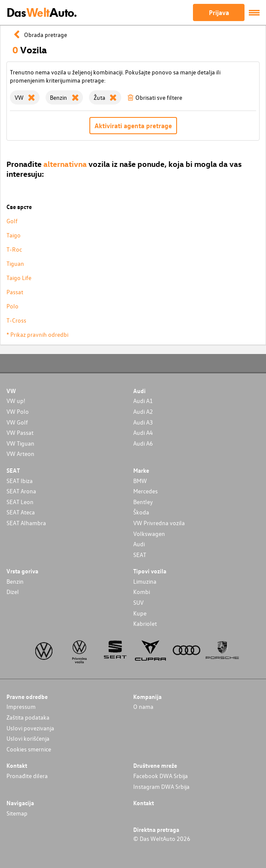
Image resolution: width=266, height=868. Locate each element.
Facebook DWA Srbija (161, 776)
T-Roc (14, 249)
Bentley (143, 502)
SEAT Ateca (21, 512)
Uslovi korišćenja (28, 738)
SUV (138, 602)
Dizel (13, 592)
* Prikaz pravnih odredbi (37, 334)
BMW (140, 481)
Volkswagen (149, 534)
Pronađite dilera (27, 776)
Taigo (14, 235)
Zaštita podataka (28, 717)
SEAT (140, 555)
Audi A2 (143, 411)
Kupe (140, 613)
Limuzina (145, 581)
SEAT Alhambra (26, 523)
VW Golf (17, 422)
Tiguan (15, 263)
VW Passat (20, 432)
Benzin (15, 581)
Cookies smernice (29, 749)
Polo (12, 306)
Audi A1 (143, 401)
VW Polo (18, 411)
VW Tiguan (20, 443)
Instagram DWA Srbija (161, 786)
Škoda (141, 512)
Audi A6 (143, 443)
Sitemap (17, 813)
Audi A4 (143, 432)
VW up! (16, 401)
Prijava (219, 12)
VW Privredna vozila (159, 523)
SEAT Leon (20, 502)
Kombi (142, 592)
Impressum (21, 706)
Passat (15, 292)
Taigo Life (19, 278)
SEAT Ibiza (20, 481)
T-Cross (16, 320)
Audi (139, 544)
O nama (143, 706)
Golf (12, 221)
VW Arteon (20, 454)
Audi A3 (143, 422)
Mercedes (145, 491)
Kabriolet (145, 623)
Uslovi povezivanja (30, 728)
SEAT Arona (21, 491)
